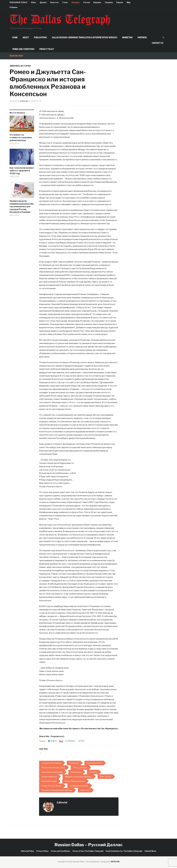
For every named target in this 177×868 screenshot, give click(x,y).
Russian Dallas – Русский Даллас (89, 845)
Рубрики (13, 7)
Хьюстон (54, 2)
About (26, 37)
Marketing (127, 37)
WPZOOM (115, 862)
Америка (76, 2)
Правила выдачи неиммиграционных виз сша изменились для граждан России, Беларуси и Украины (22, 207)
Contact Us (158, 43)
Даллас (43, 2)
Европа (120, 2)
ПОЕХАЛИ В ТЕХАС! (18, 2)
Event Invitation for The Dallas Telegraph (124, 851)
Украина (109, 2)
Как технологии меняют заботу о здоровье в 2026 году (22, 171)
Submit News (150, 851)
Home (15, 37)
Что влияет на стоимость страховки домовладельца (21, 138)
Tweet (42, 741)
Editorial (24, 101)
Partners (142, 37)
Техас (65, 2)
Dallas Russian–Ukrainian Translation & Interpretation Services (85, 37)
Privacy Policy (47, 49)
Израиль (97, 2)
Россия (87, 2)
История (26, 66)
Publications (40, 37)
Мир (129, 2)
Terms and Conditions (23, 49)
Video (33, 2)
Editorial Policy (27, 851)
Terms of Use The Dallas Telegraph (88, 851)
